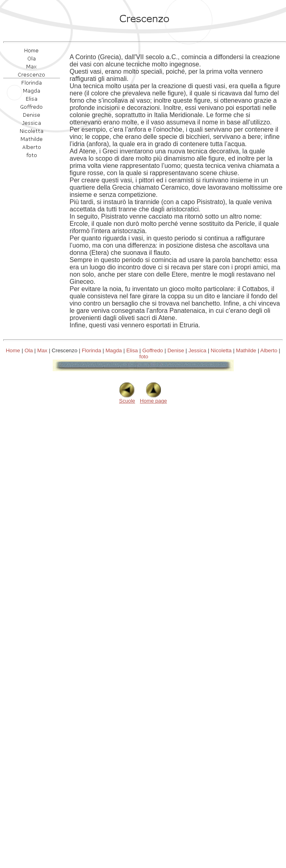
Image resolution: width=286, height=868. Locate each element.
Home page (153, 398)
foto (144, 356)
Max (42, 350)
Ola (29, 350)
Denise (176, 350)
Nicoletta (221, 350)
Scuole (127, 398)
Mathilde (246, 350)
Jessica (198, 350)
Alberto (269, 350)
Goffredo (153, 350)
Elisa (132, 350)
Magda (114, 350)
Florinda (91, 350)
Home (13, 350)
